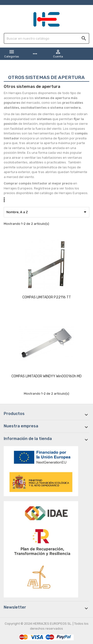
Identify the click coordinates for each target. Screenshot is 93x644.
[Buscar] (46, 38)
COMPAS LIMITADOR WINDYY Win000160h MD (46, 376)
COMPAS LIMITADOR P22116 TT (47, 297)
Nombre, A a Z (47, 212)
